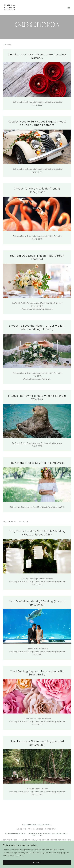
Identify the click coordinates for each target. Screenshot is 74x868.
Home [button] (37, 854)
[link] (10, 7)
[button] (69, 8)
